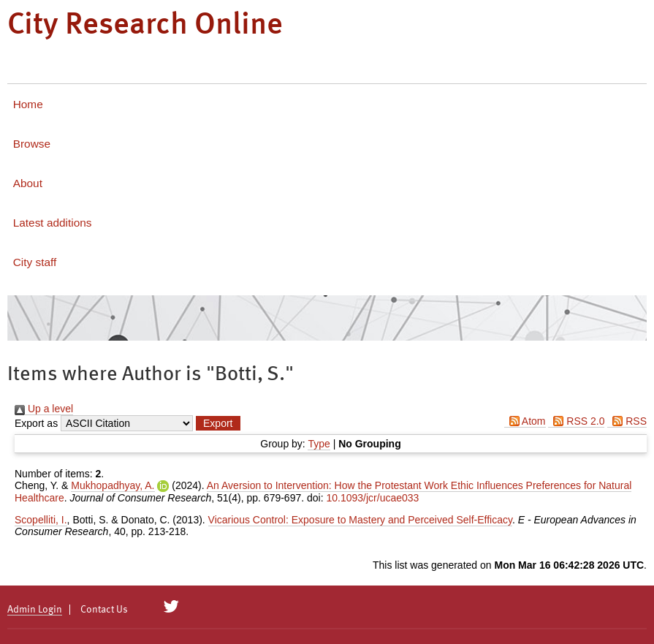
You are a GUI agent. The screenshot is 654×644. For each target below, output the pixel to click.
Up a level (44, 409)
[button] (218, 423)
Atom (525, 421)
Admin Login (35, 610)
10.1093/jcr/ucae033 (372, 498)
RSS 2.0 (576, 421)
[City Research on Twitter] (171, 607)
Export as (36, 423)
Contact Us (104, 610)
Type (319, 444)
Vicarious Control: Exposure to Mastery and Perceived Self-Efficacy (360, 520)
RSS (627, 421)
